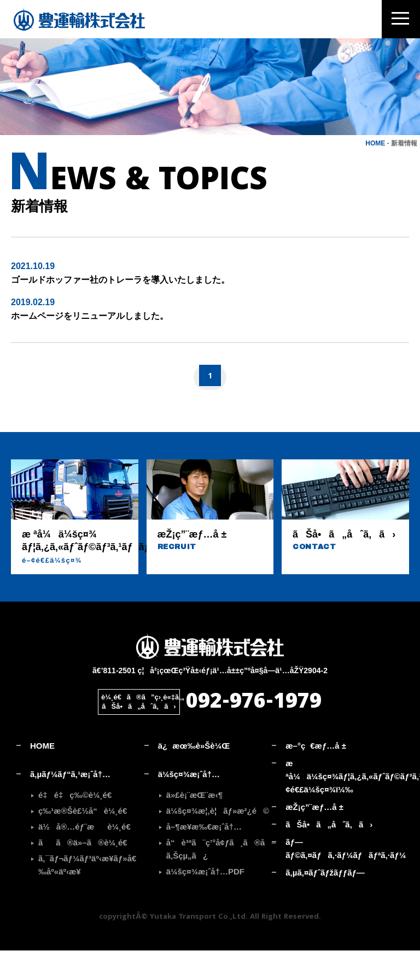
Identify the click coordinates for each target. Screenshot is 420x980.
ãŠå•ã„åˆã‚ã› (329, 853)
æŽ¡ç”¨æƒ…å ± (314, 836)
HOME (375, 172)
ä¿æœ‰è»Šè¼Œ (194, 775)
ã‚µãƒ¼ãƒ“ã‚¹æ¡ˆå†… (70, 803)
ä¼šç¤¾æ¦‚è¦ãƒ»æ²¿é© (218, 840)
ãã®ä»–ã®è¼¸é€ (86, 871)
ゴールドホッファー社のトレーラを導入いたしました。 (120, 309)
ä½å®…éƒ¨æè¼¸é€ (88, 856)
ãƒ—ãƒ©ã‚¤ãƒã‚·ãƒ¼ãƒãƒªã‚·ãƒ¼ (343, 877)
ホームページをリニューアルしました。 (90, 345)
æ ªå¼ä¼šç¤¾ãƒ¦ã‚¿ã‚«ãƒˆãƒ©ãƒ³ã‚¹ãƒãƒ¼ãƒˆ (343, 805)
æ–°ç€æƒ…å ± (316, 775)
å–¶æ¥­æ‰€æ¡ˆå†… (204, 856)
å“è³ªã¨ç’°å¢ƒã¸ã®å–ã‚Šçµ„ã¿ (219, 878)
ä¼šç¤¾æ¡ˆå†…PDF (205, 900)
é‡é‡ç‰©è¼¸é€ (78, 824)
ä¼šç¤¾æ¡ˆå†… (189, 803)
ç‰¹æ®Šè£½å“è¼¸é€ (86, 840)
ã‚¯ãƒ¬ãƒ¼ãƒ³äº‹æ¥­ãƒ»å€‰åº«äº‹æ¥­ (87, 894)
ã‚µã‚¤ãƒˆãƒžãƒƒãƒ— (325, 902)
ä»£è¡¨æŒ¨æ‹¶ (194, 824)
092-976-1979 (254, 732)
